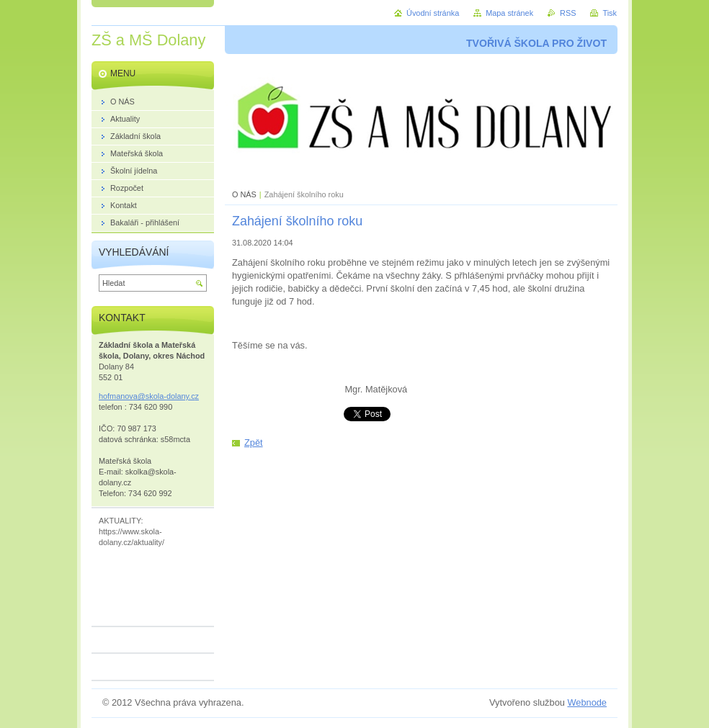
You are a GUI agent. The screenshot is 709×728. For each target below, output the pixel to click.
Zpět (254, 442)
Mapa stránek (509, 13)
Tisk (610, 13)
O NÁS (244, 194)
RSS (568, 13)
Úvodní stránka (433, 13)
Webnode (587, 702)
